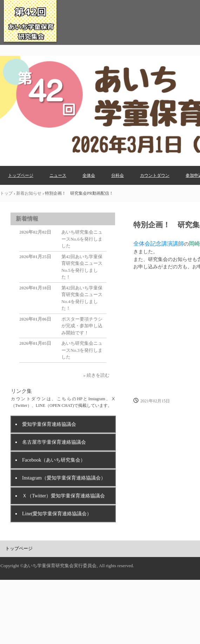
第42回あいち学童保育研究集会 (30, 42)
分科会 (118, 175)
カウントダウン (155, 175)
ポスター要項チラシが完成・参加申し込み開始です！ (82, 326)
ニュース (58, 175)
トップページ (21, 175)
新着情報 (27, 219)
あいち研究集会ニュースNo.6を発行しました (82, 239)
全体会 (89, 175)
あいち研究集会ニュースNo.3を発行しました (82, 350)
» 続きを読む (96, 375)
